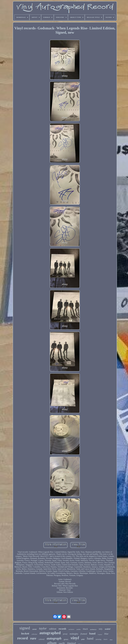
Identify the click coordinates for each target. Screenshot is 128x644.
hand (90, 638)
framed (84, 634)
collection (34, 634)
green (66, 639)
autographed (50, 633)
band (92, 633)
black (85, 629)
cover (34, 629)
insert (105, 639)
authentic (93, 630)
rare (33, 638)
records (62, 629)
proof (65, 634)
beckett (25, 634)
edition (53, 629)
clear (111, 640)
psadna (79, 629)
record (22, 638)
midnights (74, 634)
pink (83, 639)
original (100, 634)
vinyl (75, 638)
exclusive (71, 629)
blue (106, 634)
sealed (108, 629)
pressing (99, 639)
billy (101, 629)
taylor (43, 628)
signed (25, 628)
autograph (54, 638)
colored (41, 639)
